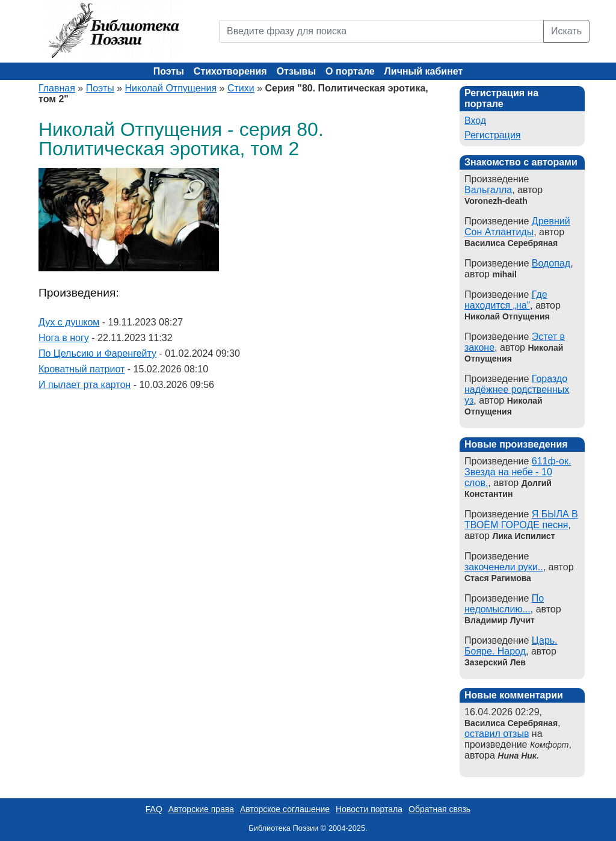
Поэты (169, 71)
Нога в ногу (64, 338)
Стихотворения (230, 71)
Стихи (241, 88)
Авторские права (201, 809)
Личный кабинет (424, 71)
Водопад (551, 263)
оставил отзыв (497, 734)
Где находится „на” (506, 300)
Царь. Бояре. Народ (511, 646)
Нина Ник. (518, 756)
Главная (57, 88)
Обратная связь (439, 809)
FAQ (154, 809)
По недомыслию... (504, 604)
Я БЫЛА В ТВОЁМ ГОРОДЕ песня (521, 519)
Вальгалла (488, 190)
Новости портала (369, 809)
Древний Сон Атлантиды (517, 226)
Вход (475, 121)
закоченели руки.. (504, 567)
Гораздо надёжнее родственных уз (517, 390)
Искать (566, 31)
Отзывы (296, 71)
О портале (350, 71)
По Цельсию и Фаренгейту (97, 353)
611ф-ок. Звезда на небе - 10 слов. (518, 472)
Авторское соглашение (285, 809)
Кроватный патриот (82, 369)
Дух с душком (69, 322)
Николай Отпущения (171, 88)
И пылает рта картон (85, 385)
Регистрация (493, 135)
